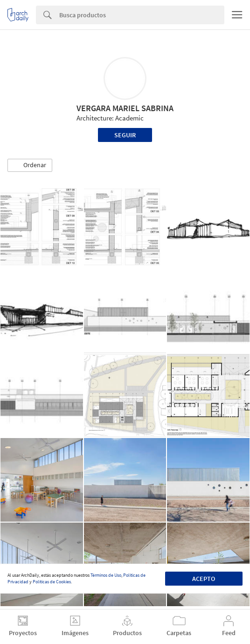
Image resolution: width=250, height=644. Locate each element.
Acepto (204, 579)
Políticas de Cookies (52, 582)
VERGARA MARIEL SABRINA (125, 108)
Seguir (125, 135)
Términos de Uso (106, 575)
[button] (30, 165)
